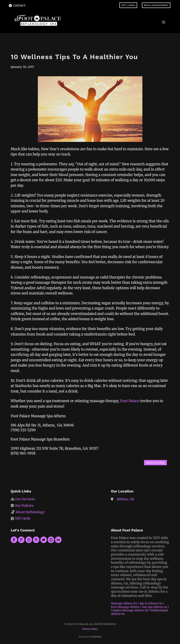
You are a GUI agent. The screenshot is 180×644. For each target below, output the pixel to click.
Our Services (25, 499)
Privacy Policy (90, 629)
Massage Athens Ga (124, 603)
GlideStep (96, 637)
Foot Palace (130, 401)
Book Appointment (156, 5)
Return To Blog (155, 463)
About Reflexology (30, 512)
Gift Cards (128, 5)
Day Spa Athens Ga (154, 607)
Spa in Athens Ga (151, 603)
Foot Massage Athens (125, 607)
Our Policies (24, 506)
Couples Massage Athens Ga (129, 610)
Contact (20, 6)
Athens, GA (125, 499)
